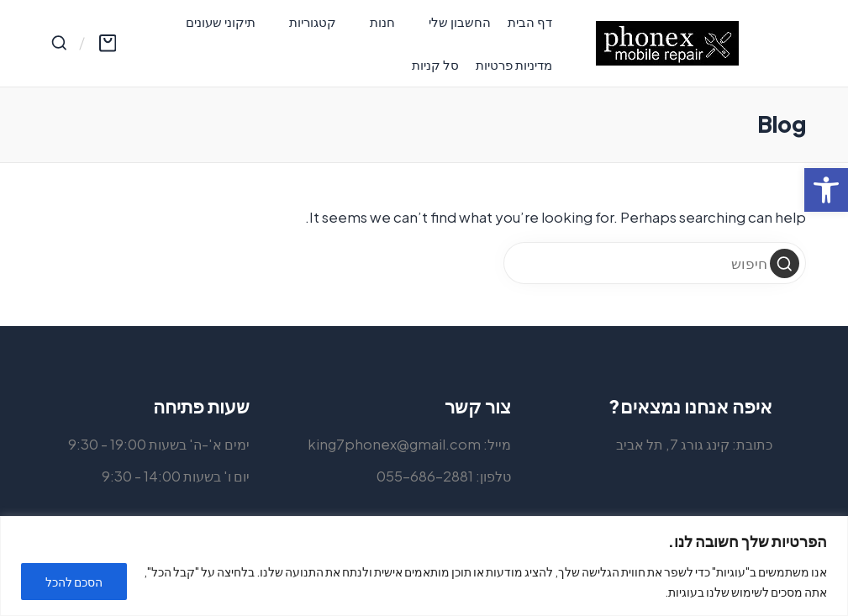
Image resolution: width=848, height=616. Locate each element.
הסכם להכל (74, 582)
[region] (424, 566)
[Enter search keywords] (655, 263)
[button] (785, 263)
